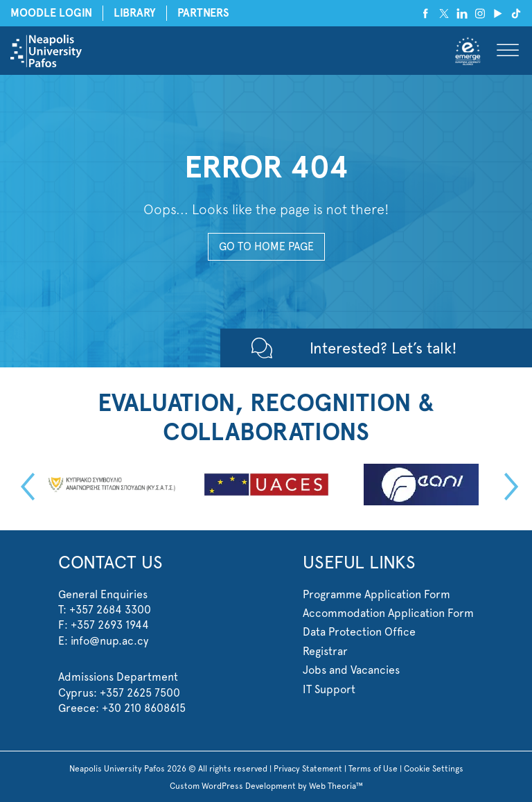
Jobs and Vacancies (351, 670)
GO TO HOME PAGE (266, 246)
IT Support (329, 689)
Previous (24, 487)
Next (508, 487)
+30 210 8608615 (144, 708)
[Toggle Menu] (508, 51)
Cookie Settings (434, 769)
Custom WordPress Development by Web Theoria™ (266, 786)
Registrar (325, 651)
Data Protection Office (359, 632)
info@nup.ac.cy (109, 641)
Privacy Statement (308, 769)
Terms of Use (373, 769)
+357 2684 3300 (110, 610)
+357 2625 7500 (140, 693)
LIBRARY (135, 13)
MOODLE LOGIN (51, 13)
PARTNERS (203, 13)
